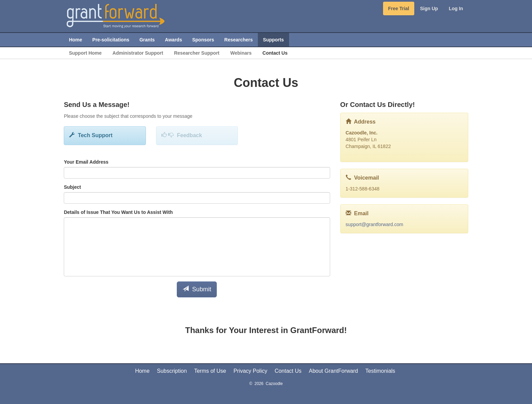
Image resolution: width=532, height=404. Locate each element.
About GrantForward (333, 371)
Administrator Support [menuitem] (138, 53)
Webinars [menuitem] (241, 53)
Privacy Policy (250, 371)
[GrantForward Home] (116, 15)
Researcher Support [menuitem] (197, 53)
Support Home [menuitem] (85, 53)
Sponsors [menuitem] (203, 40)
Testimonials (380, 371)
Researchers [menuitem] (239, 40)
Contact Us (288, 371)
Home (142, 371)
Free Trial (399, 8)
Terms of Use (210, 371)
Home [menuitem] (75, 40)
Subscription (172, 371)
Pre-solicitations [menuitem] (111, 40)
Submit (197, 289)
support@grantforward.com (375, 224)
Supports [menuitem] (273, 40)
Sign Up (429, 8)
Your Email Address (86, 162)
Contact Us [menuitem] (275, 53)
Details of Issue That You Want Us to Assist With (118, 212)
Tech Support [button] (91, 135)
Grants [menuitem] (147, 40)
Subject (72, 187)
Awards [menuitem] (173, 40)
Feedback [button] (182, 135)
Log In (456, 8)
